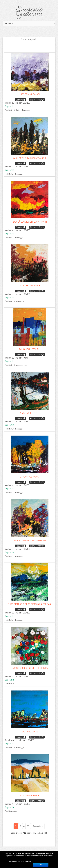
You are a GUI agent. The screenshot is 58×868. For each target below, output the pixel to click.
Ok (41, 865)
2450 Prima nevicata (30, 94)
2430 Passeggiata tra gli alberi (30, 540)
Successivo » (38, 826)
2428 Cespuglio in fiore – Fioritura (30, 668)
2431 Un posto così (30, 477)
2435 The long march (30, 285)
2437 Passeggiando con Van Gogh (30, 158)
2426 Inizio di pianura (30, 795)
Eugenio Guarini (29, 12)
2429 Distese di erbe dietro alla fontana (30, 604)
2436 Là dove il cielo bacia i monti (30, 222)
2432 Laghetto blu (30, 413)
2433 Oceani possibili (30, 349)
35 (28, 826)
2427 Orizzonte (30, 732)
